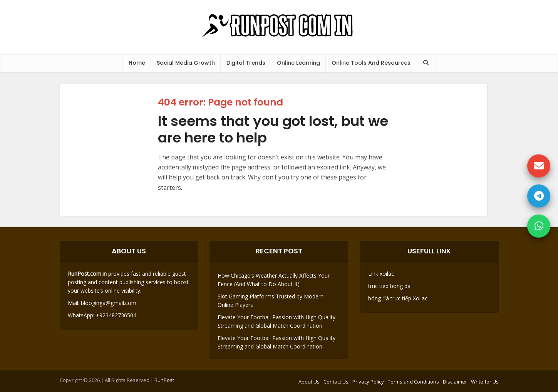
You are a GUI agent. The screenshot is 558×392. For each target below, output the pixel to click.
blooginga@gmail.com (109, 303)
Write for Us (485, 382)
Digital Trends (246, 63)
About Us (309, 382)
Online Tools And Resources (371, 63)
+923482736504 (115, 315)
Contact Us (336, 382)
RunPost (164, 380)
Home (137, 63)
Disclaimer (455, 382)
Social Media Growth (186, 63)
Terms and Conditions (413, 382)
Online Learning (298, 63)
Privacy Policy (368, 382)
